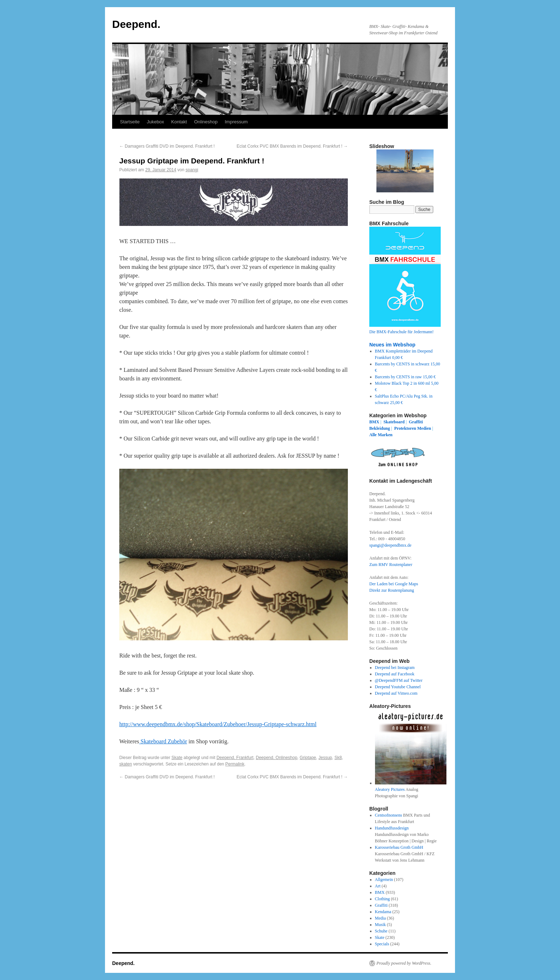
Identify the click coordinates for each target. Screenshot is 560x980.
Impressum (236, 122)
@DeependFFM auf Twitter (399, 680)
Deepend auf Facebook (395, 674)
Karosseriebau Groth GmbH (399, 847)
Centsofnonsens (389, 815)
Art (378, 886)
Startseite (130, 122)
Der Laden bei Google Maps (394, 584)
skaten (126, 764)
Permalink (235, 764)
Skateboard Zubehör (163, 741)
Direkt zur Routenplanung (392, 590)
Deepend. (136, 24)
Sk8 (338, 758)
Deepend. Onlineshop (276, 758)
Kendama (383, 912)
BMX (374, 422)
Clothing (382, 899)
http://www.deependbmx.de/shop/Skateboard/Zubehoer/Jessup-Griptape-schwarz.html (218, 724)
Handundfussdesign (392, 828)
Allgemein (384, 880)
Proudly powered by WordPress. (404, 963)
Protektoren (405, 428)
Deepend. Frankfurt (235, 758)
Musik (381, 925)
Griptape (308, 758)
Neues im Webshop (392, 345)
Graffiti (416, 422)
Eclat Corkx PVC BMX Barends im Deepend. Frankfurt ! (292, 146)
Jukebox (155, 122)
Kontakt (179, 122)
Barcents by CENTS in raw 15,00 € (405, 377)
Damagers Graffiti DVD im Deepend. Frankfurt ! (167, 146)
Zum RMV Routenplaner (391, 565)
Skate (177, 758)
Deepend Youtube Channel (398, 687)
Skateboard (394, 422)
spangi (192, 170)
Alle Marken (381, 435)
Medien (424, 428)
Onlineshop (206, 122)
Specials (382, 944)
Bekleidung (380, 428)
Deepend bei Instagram (395, 668)
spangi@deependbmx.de (390, 545)
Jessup (325, 758)
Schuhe (381, 931)
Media (381, 918)
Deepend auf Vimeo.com (396, 693)
